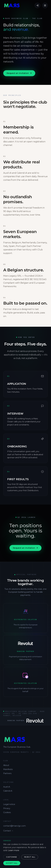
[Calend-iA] (26, 682)
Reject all (30, 857)
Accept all (12, 863)
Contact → (8, 831)
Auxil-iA (7, 787)
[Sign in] (37, 5)
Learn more (14, 850)
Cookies (7, 812)
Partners (7, 773)
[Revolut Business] (26, 650)
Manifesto (8, 769)
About (6, 765)
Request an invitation (19, 73)
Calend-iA (8, 791)
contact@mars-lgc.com (14, 826)
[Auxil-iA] (26, 618)
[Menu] (45, 5)
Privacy (7, 808)
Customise (11, 857)
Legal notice (9, 804)
